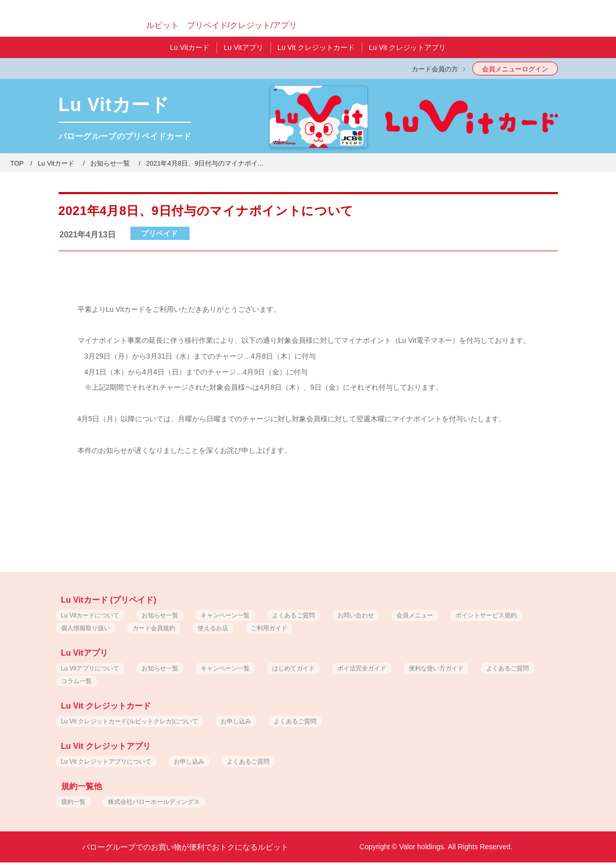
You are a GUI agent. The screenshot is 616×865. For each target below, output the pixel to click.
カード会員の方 (435, 69)
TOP (17, 163)
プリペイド (160, 233)
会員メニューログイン (515, 69)
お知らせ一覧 (110, 163)
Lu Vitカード (56, 163)
